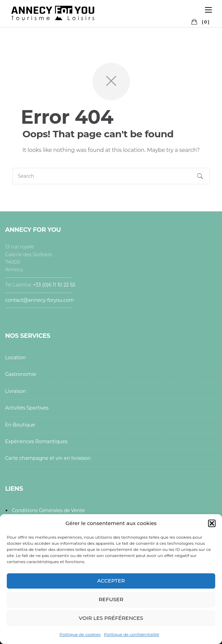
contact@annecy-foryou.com (40, 300)
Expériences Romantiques (36, 441)
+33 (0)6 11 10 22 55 (55, 285)
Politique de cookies (80, 634)
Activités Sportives (27, 408)
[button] (212, 523)
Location (15, 358)
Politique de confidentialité (132, 634)
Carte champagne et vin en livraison (48, 458)
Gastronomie (21, 374)
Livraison (16, 391)
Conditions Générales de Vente (48, 510)
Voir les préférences (111, 618)
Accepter (111, 581)
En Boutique (20, 425)
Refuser (111, 599)
